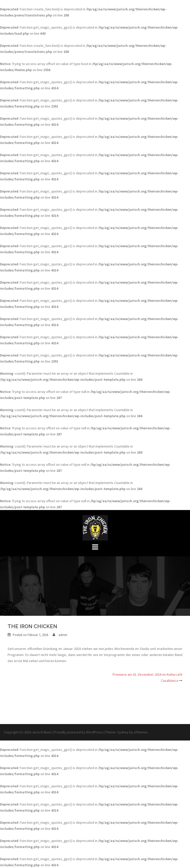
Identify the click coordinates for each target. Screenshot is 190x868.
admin (63, 635)
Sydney (123, 732)
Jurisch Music (42, 732)
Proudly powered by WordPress (79, 732)
